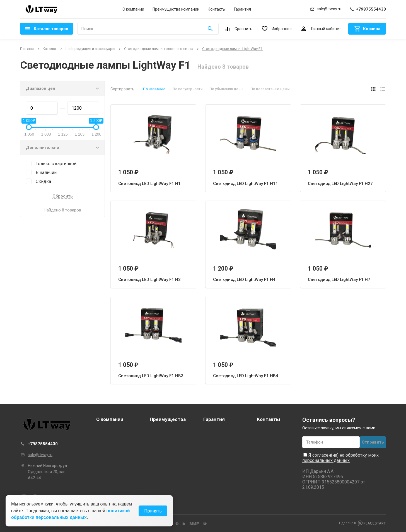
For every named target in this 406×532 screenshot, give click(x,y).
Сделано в (362, 523)
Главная (27, 49)
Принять (153, 513)
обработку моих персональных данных (340, 458)
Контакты (217, 9)
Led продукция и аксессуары (90, 49)
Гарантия (242, 9)
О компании (133, 9)
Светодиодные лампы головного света (159, 49)
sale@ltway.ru (40, 455)
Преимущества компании (176, 9)
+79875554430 (43, 444)
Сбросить (63, 196)
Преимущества (168, 419)
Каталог (50, 49)
